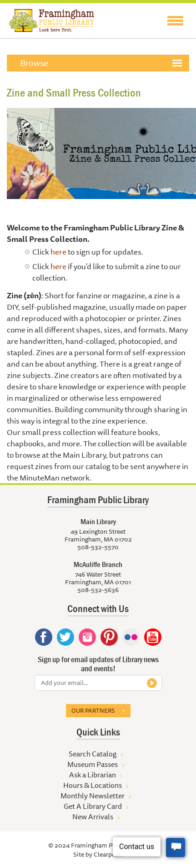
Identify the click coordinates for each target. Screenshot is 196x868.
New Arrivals (93, 817)
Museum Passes (93, 764)
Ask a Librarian (93, 775)
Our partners (93, 710)
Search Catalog (93, 754)
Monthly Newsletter (93, 796)
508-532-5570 (98, 547)
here (58, 252)
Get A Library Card (93, 806)
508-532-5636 (98, 590)
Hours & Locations (93, 785)
